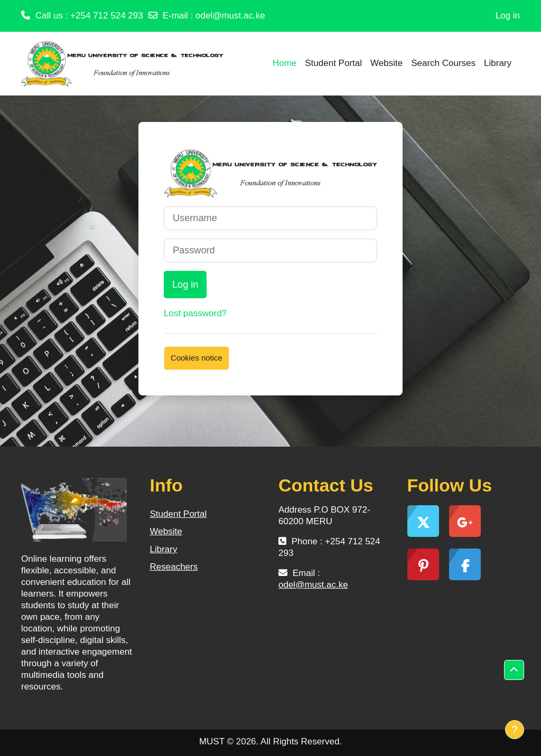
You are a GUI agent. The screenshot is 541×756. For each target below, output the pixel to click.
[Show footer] (515, 730)
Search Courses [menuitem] (443, 63)
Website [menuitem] (386, 63)
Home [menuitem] (285, 63)
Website (166, 531)
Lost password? (195, 313)
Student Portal (179, 514)
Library (164, 549)
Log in (508, 16)
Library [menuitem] (498, 63)
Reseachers (174, 567)
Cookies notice (197, 358)
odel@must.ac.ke (230, 16)
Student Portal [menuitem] (333, 63)
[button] (514, 670)
